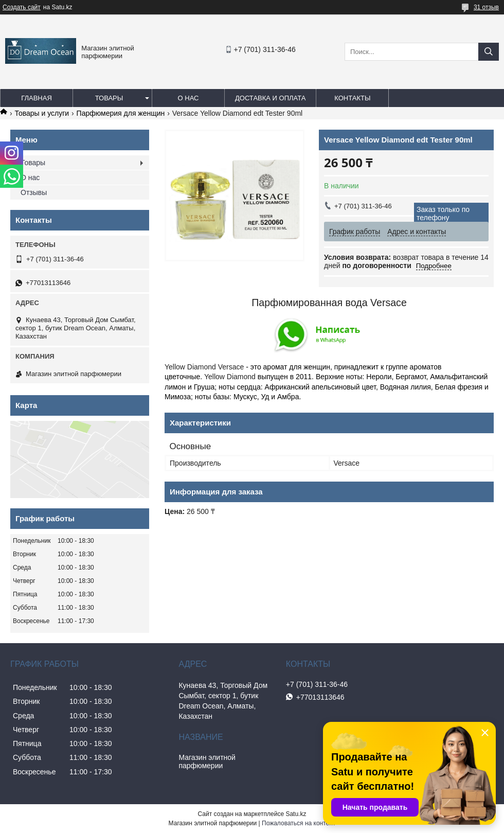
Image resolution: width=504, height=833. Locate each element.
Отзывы (34, 192)
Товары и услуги (42, 113)
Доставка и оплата (270, 98)
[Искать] (489, 52)
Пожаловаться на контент (299, 823)
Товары (109, 98)
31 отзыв (486, 7)
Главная (37, 98)
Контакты (352, 98)
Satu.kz (296, 814)
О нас (188, 98)
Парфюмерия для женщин (121, 113)
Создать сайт (22, 7)
